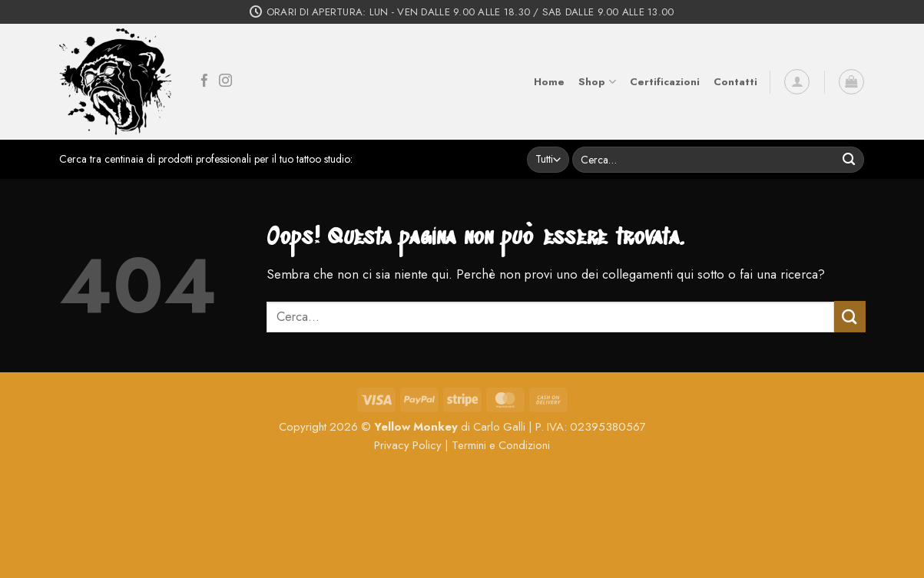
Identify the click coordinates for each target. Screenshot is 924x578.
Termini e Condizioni (501, 445)
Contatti (735, 82)
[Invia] (849, 159)
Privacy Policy (408, 445)
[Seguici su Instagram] (225, 82)
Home (549, 82)
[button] (797, 82)
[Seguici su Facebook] (205, 82)
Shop (597, 82)
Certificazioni (665, 82)
